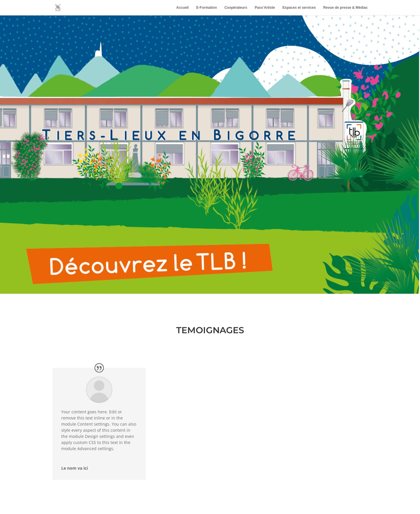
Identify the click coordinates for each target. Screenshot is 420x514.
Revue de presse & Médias (345, 8)
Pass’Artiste (265, 8)
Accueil (182, 8)
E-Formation (207, 8)
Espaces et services (299, 8)
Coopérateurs (236, 8)
